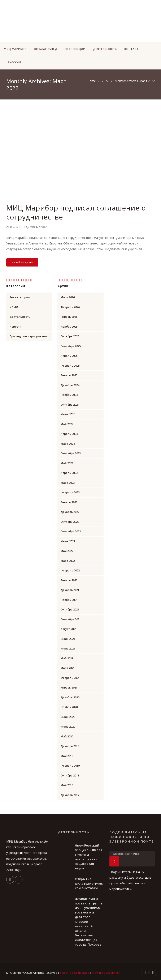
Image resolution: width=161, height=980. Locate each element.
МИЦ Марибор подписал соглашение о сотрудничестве (76, 212)
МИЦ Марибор (15, 49)
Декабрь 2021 (70, 590)
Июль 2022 (68, 541)
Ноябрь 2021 (69, 600)
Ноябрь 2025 (69, 327)
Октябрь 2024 (70, 405)
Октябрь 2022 (70, 522)
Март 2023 (68, 483)
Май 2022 (67, 551)
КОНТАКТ (131, 49)
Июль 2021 (68, 639)
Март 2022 (68, 561)
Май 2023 (67, 463)
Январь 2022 (69, 580)
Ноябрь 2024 (69, 395)
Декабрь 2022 (70, 512)
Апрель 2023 (69, 473)
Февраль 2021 (70, 678)
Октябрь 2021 (70, 609)
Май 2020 (67, 736)
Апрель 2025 (69, 356)
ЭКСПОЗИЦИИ (75, 49)
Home (92, 81)
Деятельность (20, 317)
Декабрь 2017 (70, 795)
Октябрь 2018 (70, 775)
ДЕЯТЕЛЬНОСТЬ (105, 49)
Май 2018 (67, 785)
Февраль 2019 (70, 766)
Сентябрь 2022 (71, 531)
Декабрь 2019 (70, 746)
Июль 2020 (68, 717)
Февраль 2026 (70, 307)
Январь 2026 (69, 317)
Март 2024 (68, 444)
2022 (105, 81)
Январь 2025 (69, 375)
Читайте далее (22, 262)
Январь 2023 (69, 502)
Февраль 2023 (70, 492)
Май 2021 (67, 658)
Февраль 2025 (70, 366)
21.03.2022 (13, 227)
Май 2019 (67, 756)
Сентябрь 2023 (71, 453)
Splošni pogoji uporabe (75, 973)
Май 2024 (67, 424)
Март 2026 (68, 297)
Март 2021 (68, 668)
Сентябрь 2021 (71, 619)
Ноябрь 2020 (69, 707)
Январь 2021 (69, 687)
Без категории (20, 297)
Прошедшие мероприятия (28, 336)
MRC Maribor (38, 227)
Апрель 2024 (69, 434)
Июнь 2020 (68, 727)
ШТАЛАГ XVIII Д (46, 49)
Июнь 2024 (68, 414)
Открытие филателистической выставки (89, 883)
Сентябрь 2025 (71, 346)
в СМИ (14, 307)
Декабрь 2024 (70, 385)
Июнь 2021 (68, 648)
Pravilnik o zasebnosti (106, 973)
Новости (16, 327)
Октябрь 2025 (70, 336)
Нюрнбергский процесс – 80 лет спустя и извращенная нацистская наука (89, 857)
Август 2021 (69, 629)
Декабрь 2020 (70, 697)
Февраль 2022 (70, 570)
